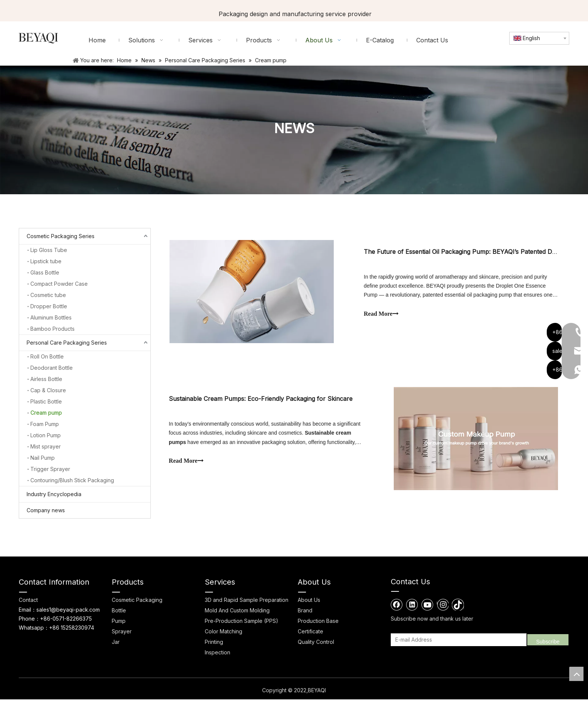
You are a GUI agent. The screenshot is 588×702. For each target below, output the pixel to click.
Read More (381, 314)
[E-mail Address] (457, 643)
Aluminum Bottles (51, 317)
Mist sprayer (46, 446)
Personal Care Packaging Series (67, 343)
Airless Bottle (46, 379)
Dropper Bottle (49, 306)
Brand (305, 613)
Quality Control (316, 645)
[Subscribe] (548, 643)
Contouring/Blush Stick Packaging (72, 480)
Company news (46, 510)
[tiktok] (458, 607)
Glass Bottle (45, 272)
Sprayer (122, 634)
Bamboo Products (52, 329)
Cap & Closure (48, 390)
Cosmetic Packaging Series (61, 236)
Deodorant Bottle (52, 368)
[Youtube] (427, 607)
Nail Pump (43, 458)
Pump (119, 624)
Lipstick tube (46, 261)
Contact (28, 603)
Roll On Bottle (47, 356)
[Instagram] (443, 607)
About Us (309, 603)
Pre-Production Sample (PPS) (241, 624)
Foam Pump (45, 424)
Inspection (217, 655)
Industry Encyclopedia (54, 494)
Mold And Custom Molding (237, 613)
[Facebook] (397, 607)
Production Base (318, 624)
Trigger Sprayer (50, 469)
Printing (214, 645)
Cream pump (46, 413)
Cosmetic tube (48, 295)
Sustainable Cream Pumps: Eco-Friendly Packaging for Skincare (261, 401)
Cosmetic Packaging (137, 603)
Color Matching (223, 634)
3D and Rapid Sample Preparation (247, 603)
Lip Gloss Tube (49, 250)
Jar (116, 645)
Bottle (119, 613)
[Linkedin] (412, 607)
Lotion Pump (46, 435)
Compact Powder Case (59, 284)
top (576, 674)
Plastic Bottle (46, 401)
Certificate (310, 634)
